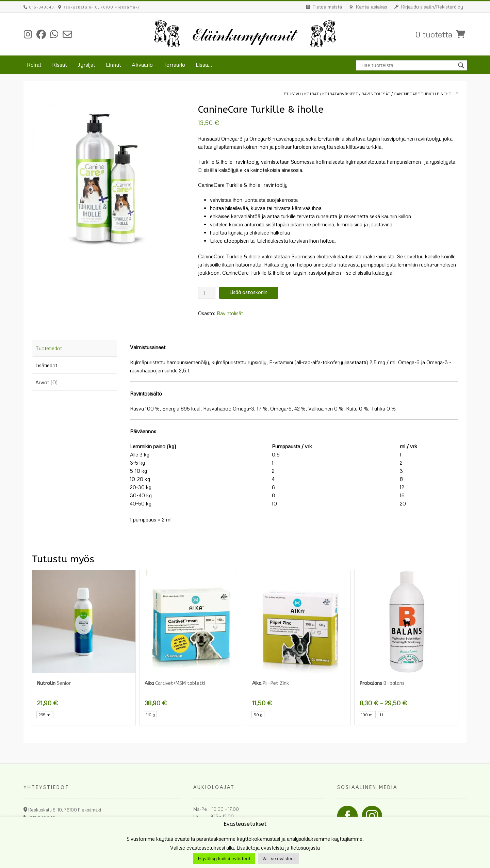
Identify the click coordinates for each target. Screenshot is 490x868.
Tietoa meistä (327, 7)
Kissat (60, 65)
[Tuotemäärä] (207, 293)
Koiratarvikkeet (340, 94)
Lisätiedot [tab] (46, 365)
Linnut (113, 65)
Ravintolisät (376, 94)
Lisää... (204, 65)
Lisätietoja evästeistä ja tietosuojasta (278, 848)
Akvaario (142, 65)
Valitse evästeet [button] (279, 858)
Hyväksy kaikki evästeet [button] (224, 858)
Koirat (34, 65)
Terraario (174, 65)
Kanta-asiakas (371, 7)
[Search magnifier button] (462, 65)
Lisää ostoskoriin (249, 293)
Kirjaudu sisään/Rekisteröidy (432, 7)
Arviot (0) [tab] (47, 382)
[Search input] (409, 65)
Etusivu (292, 94)
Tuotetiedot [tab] (49, 348)
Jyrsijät (86, 65)
